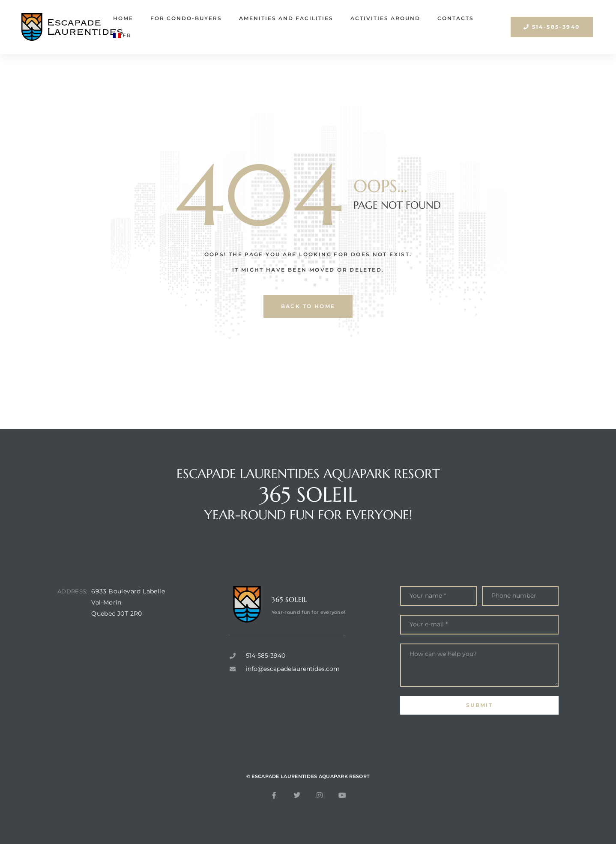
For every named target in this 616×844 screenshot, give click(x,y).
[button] (552, 27)
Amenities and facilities (286, 18)
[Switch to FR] (122, 36)
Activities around (385, 18)
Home (123, 18)
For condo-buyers (186, 18)
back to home (308, 306)
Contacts (456, 18)
